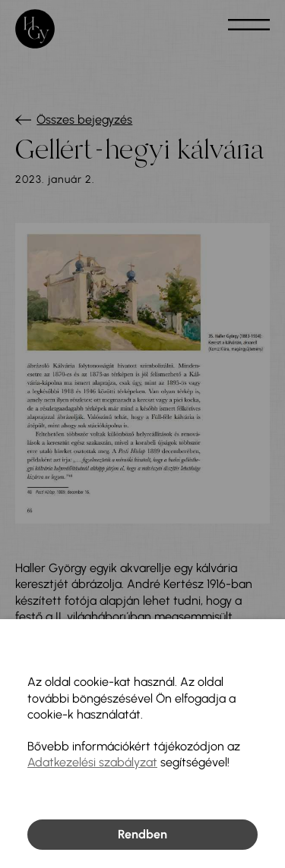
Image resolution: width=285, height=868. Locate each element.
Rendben (142, 834)
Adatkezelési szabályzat (92, 762)
